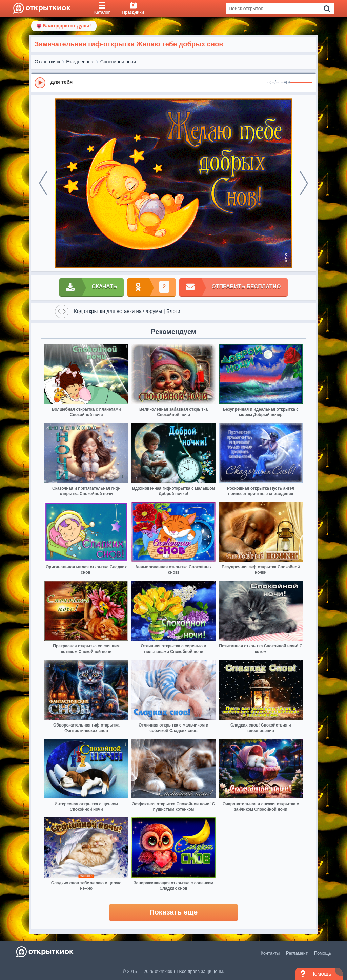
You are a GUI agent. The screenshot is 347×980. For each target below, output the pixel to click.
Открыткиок (47, 62)
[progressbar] (301, 83)
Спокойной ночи (118, 62)
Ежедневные (80, 62)
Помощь (323, 953)
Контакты (270, 953)
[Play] (40, 83)
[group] (173, 82)
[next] (304, 183)
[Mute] (287, 83)
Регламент (297, 953)
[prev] (43, 183)
